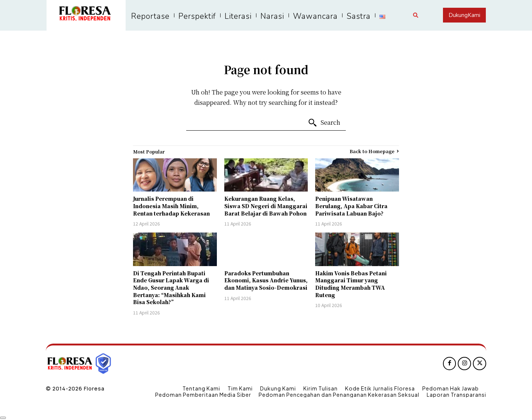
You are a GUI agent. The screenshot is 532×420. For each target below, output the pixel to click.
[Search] (324, 123)
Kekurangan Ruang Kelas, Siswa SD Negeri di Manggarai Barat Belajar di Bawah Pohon (266, 206)
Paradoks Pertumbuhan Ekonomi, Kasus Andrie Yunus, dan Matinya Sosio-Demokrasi (266, 280)
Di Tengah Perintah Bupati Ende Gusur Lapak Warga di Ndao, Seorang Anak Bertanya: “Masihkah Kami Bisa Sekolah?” (171, 288)
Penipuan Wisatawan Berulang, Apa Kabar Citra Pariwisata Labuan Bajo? (351, 206)
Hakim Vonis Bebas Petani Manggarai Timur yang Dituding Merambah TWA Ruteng (351, 284)
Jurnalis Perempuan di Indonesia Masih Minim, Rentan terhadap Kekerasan (171, 206)
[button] (416, 15)
